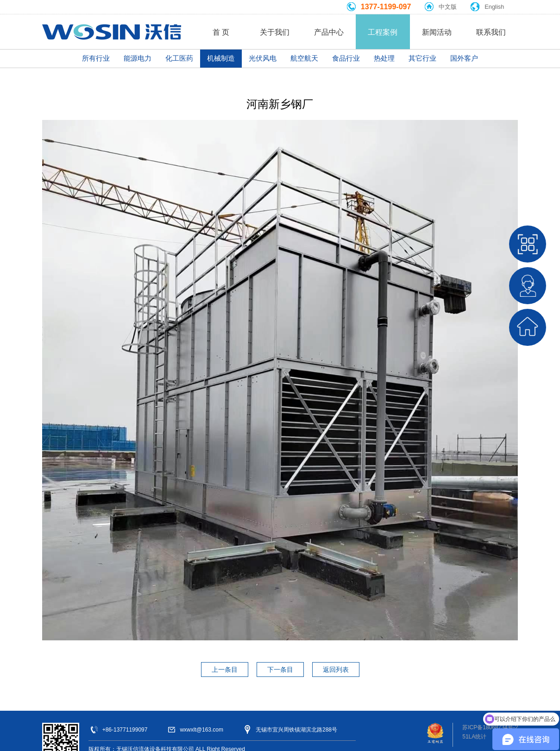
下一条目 (280, 670)
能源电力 (138, 58)
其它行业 (422, 58)
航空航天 (304, 58)
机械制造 (221, 58)
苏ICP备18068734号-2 (490, 727)
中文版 (448, 7)
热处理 (384, 58)
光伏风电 (263, 58)
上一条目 (225, 670)
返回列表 (336, 670)
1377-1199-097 (386, 7)
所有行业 (96, 58)
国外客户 (464, 58)
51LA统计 (474, 737)
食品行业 (346, 58)
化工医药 (179, 58)
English (494, 7)
